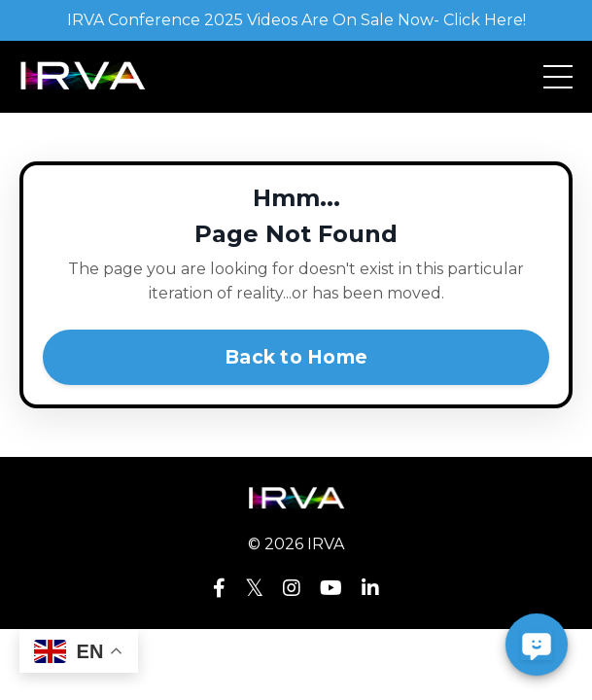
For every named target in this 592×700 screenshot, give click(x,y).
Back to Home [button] (296, 357)
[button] (537, 645)
